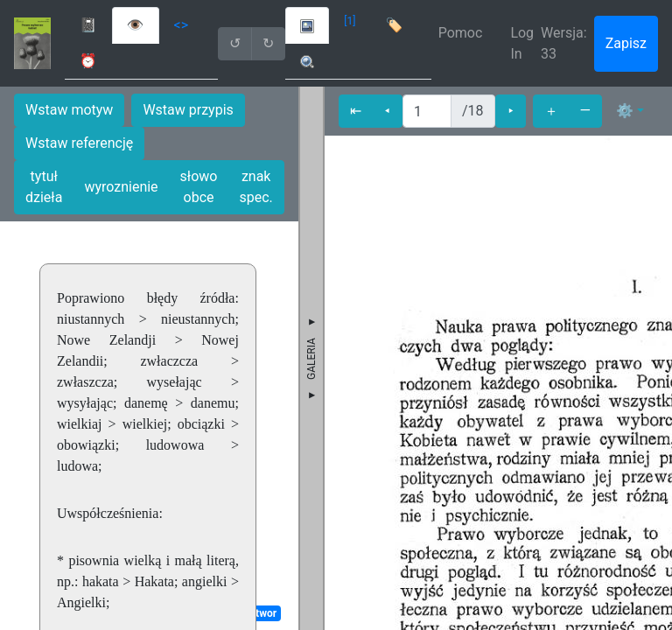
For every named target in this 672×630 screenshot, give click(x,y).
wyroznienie (121, 187)
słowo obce (199, 187)
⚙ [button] (625, 111)
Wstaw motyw (69, 110)
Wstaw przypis (188, 110)
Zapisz (626, 43)
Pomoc (461, 33)
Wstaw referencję (79, 143)
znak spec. (256, 187)
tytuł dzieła (44, 187)
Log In (522, 43)
